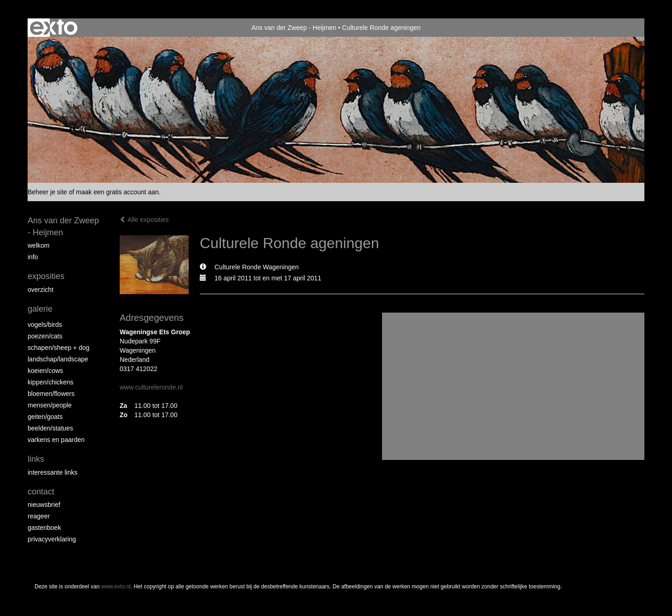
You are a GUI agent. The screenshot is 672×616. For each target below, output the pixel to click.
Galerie (40, 309)
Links (36, 459)
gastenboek (44, 528)
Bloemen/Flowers (51, 394)
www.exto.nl (116, 587)
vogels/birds (45, 325)
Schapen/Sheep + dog (58, 348)
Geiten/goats (45, 417)
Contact (41, 492)
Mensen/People (50, 405)
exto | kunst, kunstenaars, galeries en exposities (54, 28)
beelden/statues (50, 428)
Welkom (38, 245)
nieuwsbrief (44, 505)
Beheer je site (47, 192)
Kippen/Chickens (51, 382)
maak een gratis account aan (117, 192)
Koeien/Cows (45, 371)
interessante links (52, 472)
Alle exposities (144, 220)
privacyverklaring (52, 539)
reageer (39, 516)
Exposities (46, 276)
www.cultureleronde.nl (151, 387)
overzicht (41, 290)
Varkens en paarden (56, 440)
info (33, 257)
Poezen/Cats (45, 336)
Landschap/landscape (58, 359)
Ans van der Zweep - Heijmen (294, 28)
